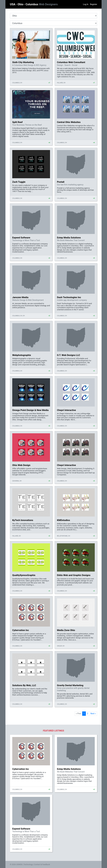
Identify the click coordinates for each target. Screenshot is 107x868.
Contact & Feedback (42, 864)
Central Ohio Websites (69, 122)
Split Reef (17, 122)
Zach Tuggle (19, 182)
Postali (61, 182)
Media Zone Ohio (66, 630)
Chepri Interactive (66, 410)
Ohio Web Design (21, 465)
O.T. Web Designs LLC (69, 355)
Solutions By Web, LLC (24, 685)
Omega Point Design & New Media (30, 410)
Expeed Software (21, 238)
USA (13, 4)
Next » (93, 714)
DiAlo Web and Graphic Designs (74, 575)
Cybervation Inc (21, 630)
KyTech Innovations (23, 520)
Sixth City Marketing (23, 62)
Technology (28, 864)
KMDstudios (63, 520)
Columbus (42, 4)
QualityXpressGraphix (24, 575)
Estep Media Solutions (69, 238)
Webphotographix (22, 355)
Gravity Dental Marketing (70, 685)
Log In (86, 4)
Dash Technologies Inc (69, 297)
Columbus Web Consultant (71, 62)
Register (94, 4)
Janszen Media (20, 297)
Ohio (21, 4)
